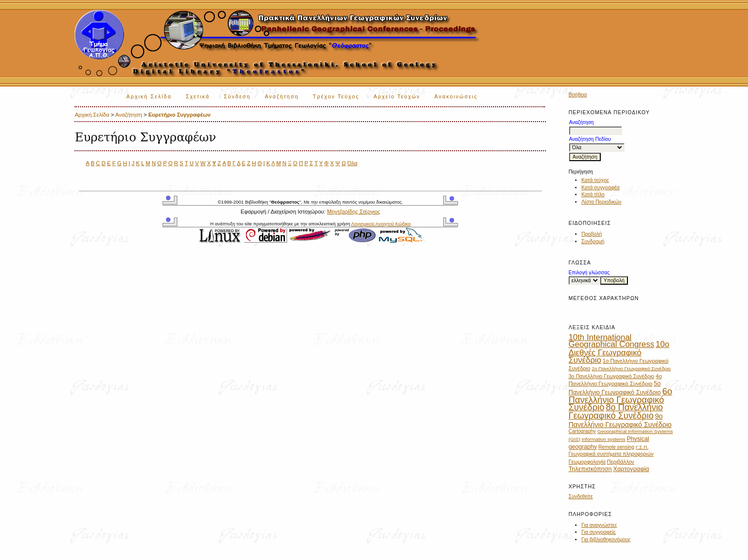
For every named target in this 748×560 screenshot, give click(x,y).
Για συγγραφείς (599, 532)
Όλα (353, 163)
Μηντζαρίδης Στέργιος (354, 212)
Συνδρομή (593, 241)
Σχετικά (198, 97)
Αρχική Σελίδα (149, 97)
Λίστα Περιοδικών (602, 202)
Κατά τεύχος (595, 180)
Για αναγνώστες (599, 525)
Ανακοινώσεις (456, 97)
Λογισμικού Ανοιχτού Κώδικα (381, 224)
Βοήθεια (578, 95)
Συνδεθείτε (581, 496)
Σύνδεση (237, 97)
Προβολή (592, 234)
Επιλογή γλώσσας (589, 273)
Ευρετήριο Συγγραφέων (179, 115)
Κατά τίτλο (593, 194)
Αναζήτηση (282, 97)
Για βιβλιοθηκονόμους (606, 539)
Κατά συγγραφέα (601, 188)
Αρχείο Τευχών (397, 97)
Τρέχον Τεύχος (336, 97)
